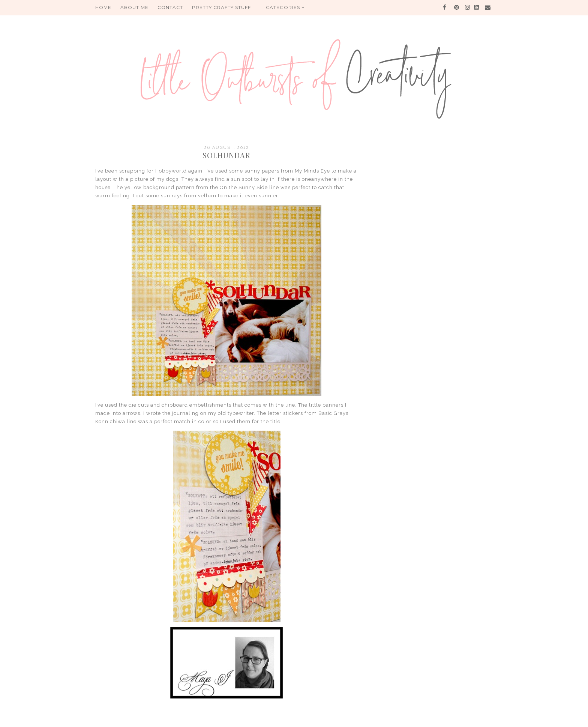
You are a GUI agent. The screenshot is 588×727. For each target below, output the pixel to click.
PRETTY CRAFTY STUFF (221, 7)
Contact (170, 7)
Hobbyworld (171, 171)
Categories (285, 7)
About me (134, 7)
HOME (103, 7)
